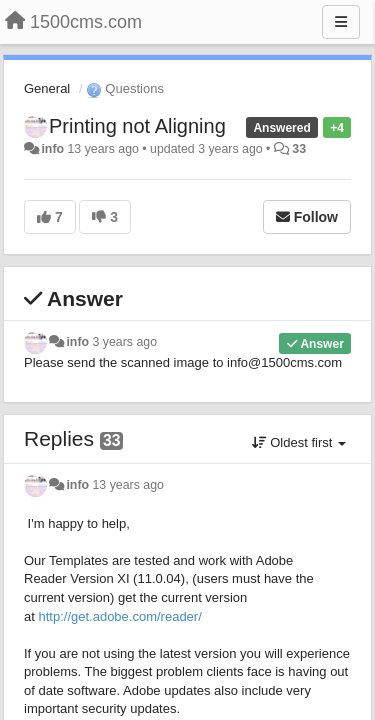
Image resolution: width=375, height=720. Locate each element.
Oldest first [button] (299, 442)
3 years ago (125, 342)
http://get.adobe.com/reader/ (119, 616)
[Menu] (341, 22)
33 (299, 149)
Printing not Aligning (137, 126)
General (47, 88)
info (52, 149)
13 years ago (128, 485)
